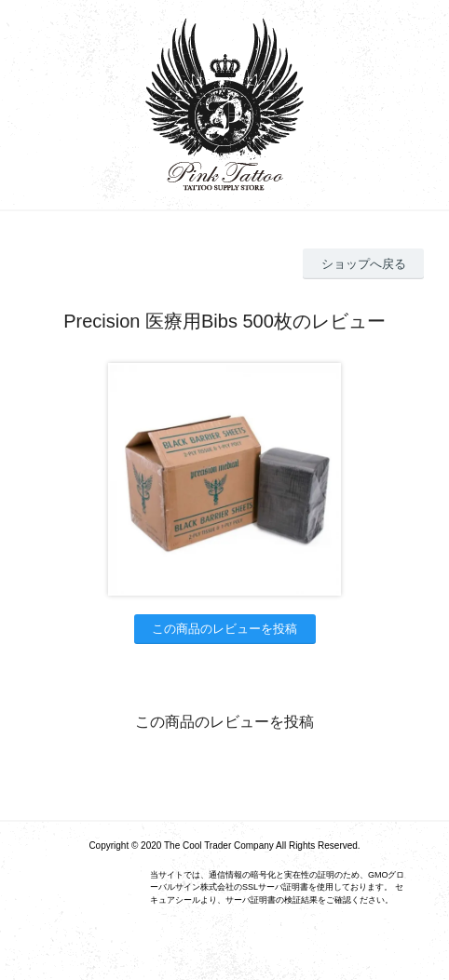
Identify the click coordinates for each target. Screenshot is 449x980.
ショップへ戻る (364, 264)
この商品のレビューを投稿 (224, 629)
